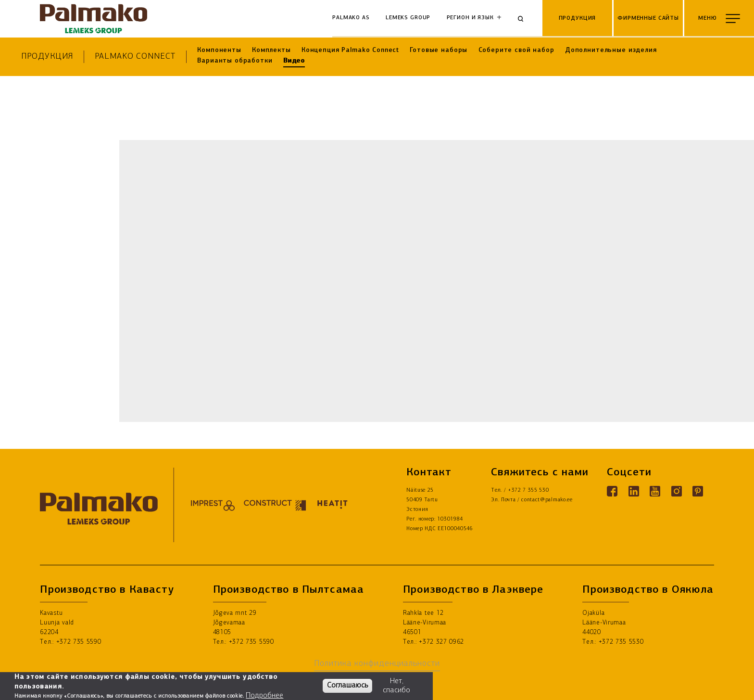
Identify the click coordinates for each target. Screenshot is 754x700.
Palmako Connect (135, 57)
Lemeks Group (408, 18)
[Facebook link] (612, 491)
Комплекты (271, 50)
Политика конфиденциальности (377, 664)
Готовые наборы (439, 50)
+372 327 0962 (441, 642)
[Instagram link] (677, 491)
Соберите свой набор (516, 50)
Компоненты (219, 50)
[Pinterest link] (698, 491)
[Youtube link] (655, 491)
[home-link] (93, 19)
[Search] (524, 19)
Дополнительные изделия (611, 50)
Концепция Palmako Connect (350, 50)
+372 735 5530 (621, 642)
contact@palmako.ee (547, 500)
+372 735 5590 (79, 642)
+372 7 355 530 (528, 490)
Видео (294, 61)
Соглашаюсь (347, 686)
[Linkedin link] (634, 491)
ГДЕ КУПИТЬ (725, 687)
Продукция (47, 57)
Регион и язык (470, 18)
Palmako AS (351, 18)
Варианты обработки (235, 61)
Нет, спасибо (396, 686)
